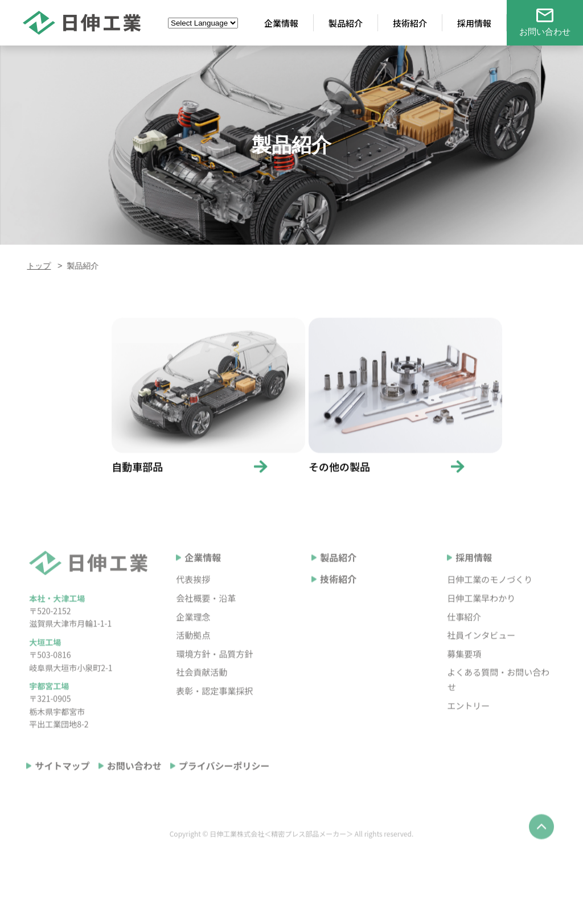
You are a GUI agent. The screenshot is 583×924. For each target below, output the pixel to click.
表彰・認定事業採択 (214, 707)
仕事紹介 (464, 633)
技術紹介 (338, 596)
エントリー (468, 722)
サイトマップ (62, 782)
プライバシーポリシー (224, 782)
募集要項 (464, 670)
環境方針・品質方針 (214, 670)
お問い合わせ (134, 782)
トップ (36, 266)
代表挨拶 (193, 596)
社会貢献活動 (202, 689)
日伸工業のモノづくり (490, 596)
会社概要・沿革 (206, 614)
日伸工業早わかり (481, 614)
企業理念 (193, 633)
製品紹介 (338, 574)
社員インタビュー (481, 651)
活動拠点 (193, 651)
